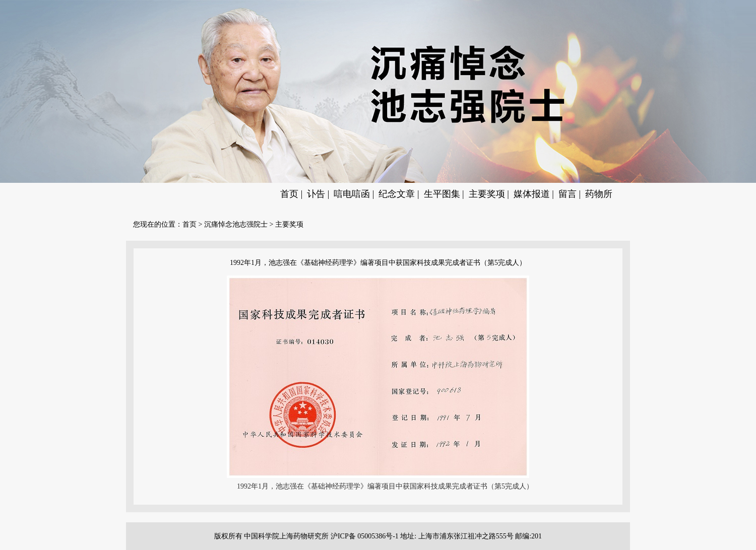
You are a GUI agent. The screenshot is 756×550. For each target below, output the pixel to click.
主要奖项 (487, 194)
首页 (289, 194)
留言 (568, 194)
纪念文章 (397, 194)
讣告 (316, 194)
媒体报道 (532, 194)
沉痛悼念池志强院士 (236, 224)
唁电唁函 (352, 194)
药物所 (599, 194)
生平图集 (442, 194)
